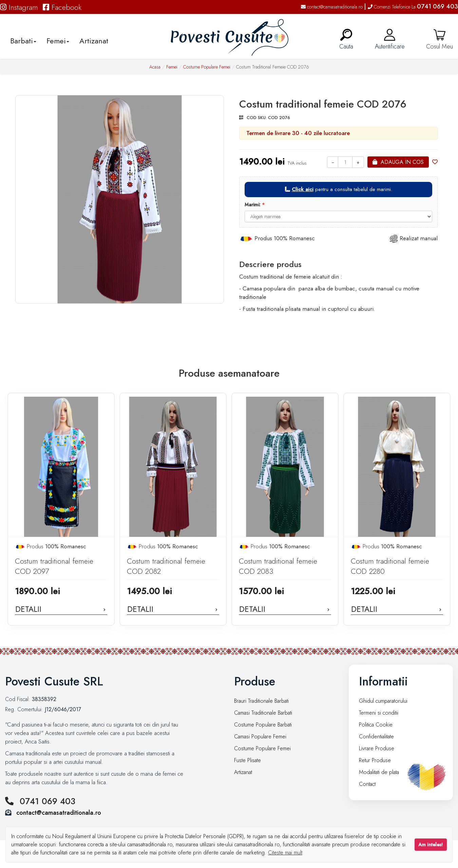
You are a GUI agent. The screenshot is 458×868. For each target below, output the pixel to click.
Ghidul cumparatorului (383, 701)
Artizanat (94, 41)
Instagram (19, 7)
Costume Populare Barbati (263, 725)
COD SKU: (257, 118)
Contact (367, 784)
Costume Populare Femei (207, 67)
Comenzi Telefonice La (413, 7)
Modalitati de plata (379, 772)
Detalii (61, 609)
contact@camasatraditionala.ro (332, 7)
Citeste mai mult (285, 853)
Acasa (155, 67)
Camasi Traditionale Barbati (263, 713)
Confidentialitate (376, 737)
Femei (172, 67)
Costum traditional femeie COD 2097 (54, 566)
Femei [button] (58, 41)
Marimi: (253, 205)
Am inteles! (431, 845)
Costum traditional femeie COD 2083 (278, 566)
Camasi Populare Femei (260, 737)
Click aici (303, 189)
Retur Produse (375, 760)
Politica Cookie (376, 725)
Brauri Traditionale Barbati (261, 701)
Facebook (62, 7)
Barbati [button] (23, 41)
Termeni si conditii (379, 713)
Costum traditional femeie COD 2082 (166, 566)
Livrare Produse (377, 748)
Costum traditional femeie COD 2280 (390, 566)
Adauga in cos (402, 162)
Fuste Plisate (247, 760)
